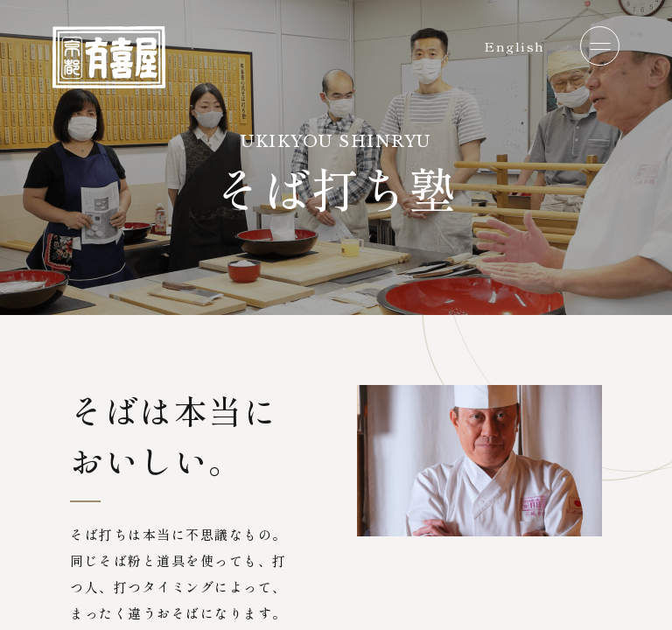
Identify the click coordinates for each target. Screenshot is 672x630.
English (514, 46)
